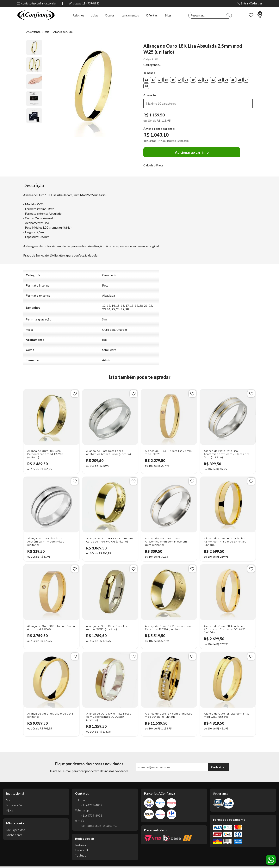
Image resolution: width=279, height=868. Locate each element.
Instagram (82, 845)
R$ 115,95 (164, 120)
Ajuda (10, 810)
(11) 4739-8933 (92, 815)
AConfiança (33, 32)
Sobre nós (13, 800)
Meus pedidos (16, 830)
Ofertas (152, 15)
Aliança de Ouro (63, 32)
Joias (95, 15)
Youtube (81, 855)
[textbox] (207, 15)
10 (150, 120)
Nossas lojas (14, 805)
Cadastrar (218, 767)
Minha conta (14, 835)
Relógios (78, 15)
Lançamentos (130, 15)
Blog (168, 15)
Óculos (110, 15)
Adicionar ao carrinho (192, 152)
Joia (47, 32)
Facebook (82, 850)
